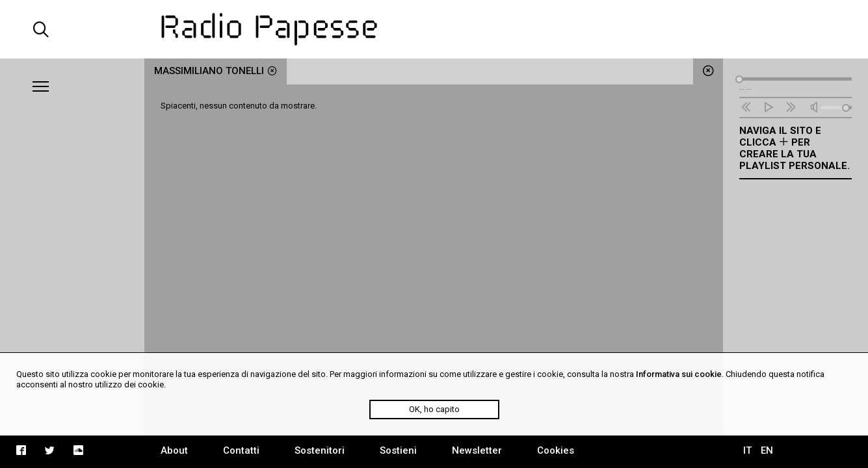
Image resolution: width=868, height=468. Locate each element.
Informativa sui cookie (679, 374)
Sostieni (398, 450)
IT (747, 450)
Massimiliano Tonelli (216, 71)
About (174, 450)
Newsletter (477, 450)
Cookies (556, 450)
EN (767, 450)
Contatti (241, 450)
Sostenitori (320, 450)
